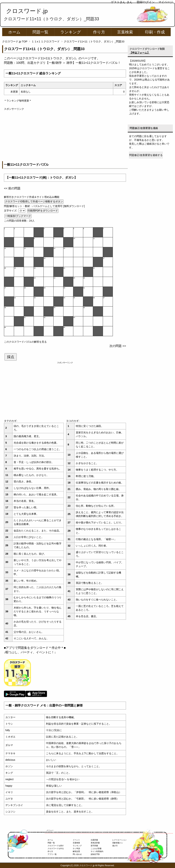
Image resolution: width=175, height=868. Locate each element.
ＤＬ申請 (76, 849)
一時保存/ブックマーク (18, 216)
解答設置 (76, 851)
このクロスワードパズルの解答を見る (25, 342)
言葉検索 (125, 32)
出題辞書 (94, 840)
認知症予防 (95, 854)
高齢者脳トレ (118, 843)
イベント (76, 840)
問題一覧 (40, 32)
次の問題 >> (118, 346)
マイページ (166, 2)
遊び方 (115, 846)
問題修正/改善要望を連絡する (146, 155)
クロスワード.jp (27, 11)
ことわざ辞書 (96, 849)
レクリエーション (119, 840)
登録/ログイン (146, 2)
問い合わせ (77, 854)
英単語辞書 (95, 843)
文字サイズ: (11, 211)
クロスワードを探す (56, 846)
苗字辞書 (94, 846)
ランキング (71, 32)
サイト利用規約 (97, 851)
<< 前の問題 (12, 188)
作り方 (99, 32)
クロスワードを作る (56, 849)
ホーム (14, 32)
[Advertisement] (65, 136)
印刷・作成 (155, 32)
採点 (11, 357)
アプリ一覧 (52, 854)
